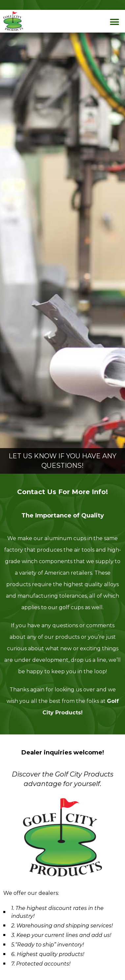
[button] (114, 22)
